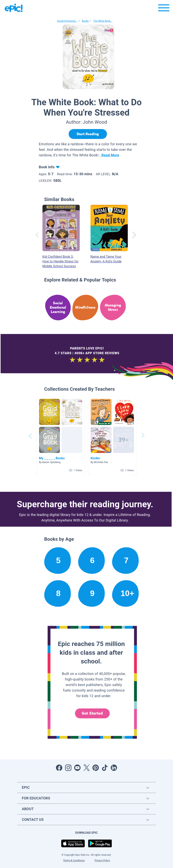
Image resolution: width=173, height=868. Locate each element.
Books (85, 21)
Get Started (92, 713)
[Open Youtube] (77, 768)
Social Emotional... (67, 21)
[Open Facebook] (59, 768)
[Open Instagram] (68, 768)
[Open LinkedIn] (114, 768)
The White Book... (103, 21)
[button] (61, 436)
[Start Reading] (88, 134)
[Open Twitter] (86, 768)
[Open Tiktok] (105, 768)
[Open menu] (164, 9)
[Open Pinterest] (96, 768)
